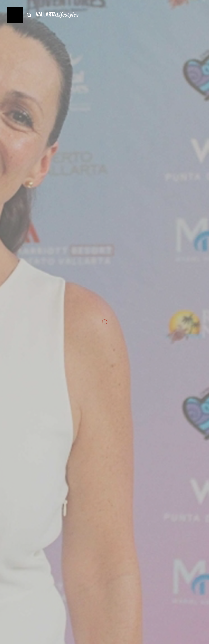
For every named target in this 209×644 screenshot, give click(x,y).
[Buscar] (29, 15)
